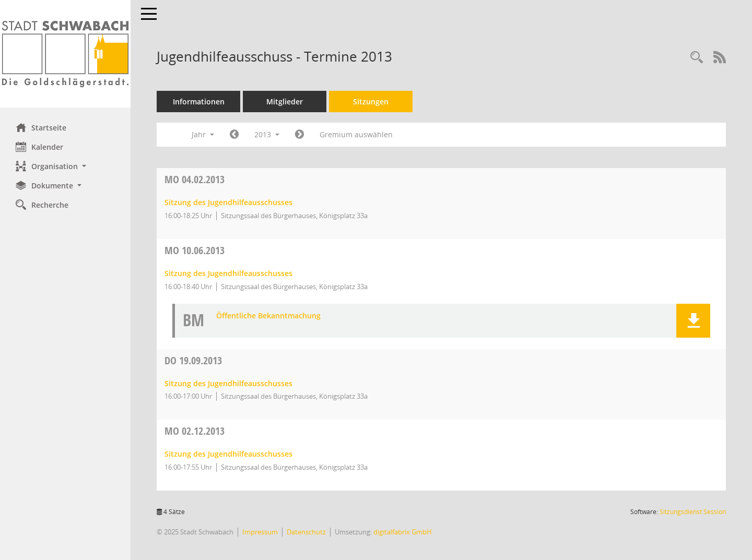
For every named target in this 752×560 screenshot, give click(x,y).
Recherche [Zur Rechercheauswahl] (42, 205)
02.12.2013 (195, 431)
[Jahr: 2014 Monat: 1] (299, 135)
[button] (65, 166)
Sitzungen (371, 102)
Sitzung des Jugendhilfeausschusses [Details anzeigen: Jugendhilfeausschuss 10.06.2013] (228, 273)
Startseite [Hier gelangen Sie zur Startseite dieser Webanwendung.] (41, 127)
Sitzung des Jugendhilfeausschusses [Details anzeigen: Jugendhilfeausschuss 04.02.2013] (228, 202)
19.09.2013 (193, 360)
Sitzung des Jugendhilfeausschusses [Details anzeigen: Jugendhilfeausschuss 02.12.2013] (228, 454)
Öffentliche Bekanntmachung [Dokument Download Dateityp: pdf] (268, 316)
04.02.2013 (195, 179)
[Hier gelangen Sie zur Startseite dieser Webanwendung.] (65, 54)
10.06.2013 (195, 250)
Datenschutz (306, 532)
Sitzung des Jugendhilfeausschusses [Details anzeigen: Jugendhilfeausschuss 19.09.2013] (228, 383)
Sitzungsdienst (693, 512)
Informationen (199, 102)
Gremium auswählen (356, 134)
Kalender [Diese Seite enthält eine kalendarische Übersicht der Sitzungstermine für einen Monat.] (39, 147)
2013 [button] (267, 134)
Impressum (260, 532)
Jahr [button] (203, 134)
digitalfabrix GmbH (403, 532)
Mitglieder (285, 102)
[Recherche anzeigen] (697, 58)
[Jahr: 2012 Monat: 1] (234, 135)
